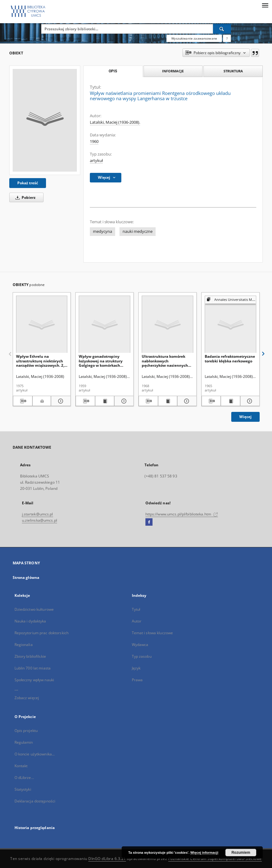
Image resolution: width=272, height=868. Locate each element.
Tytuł (136, 609)
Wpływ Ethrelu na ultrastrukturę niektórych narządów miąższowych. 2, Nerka (40, 361)
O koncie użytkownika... (35, 754)
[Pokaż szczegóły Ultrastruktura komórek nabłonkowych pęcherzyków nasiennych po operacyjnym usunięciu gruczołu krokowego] (186, 401)
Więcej (245, 417)
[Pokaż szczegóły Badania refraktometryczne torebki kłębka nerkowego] (249, 401)
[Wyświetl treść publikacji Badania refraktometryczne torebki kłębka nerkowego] (230, 401)
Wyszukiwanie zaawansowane (194, 38)
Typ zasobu (142, 656)
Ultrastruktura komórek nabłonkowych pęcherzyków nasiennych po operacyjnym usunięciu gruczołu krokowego (166, 361)
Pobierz (24, 197)
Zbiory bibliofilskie (30, 656)
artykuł (96, 161)
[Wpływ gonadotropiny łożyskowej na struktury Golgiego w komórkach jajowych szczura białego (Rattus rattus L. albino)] (105, 325)
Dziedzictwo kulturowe (34, 609)
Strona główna (26, 577)
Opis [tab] (113, 71)
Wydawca (140, 645)
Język (136, 668)
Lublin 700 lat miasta (33, 668)
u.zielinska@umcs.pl (40, 520)
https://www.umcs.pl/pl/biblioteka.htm (182, 514)
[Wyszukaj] (222, 29)
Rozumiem (241, 853)
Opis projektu (26, 731)
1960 (94, 141)
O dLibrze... (24, 778)
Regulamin (24, 742)
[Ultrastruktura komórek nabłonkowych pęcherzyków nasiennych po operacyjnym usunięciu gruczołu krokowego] (167, 325)
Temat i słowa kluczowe (153, 633)
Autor (137, 621)
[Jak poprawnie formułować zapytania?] (227, 38)
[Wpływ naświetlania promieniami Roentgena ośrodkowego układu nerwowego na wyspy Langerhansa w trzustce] (45, 120)
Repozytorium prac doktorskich (42, 633)
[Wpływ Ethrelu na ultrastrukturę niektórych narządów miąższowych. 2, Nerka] (42, 325)
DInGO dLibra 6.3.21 (107, 859)
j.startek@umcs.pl (38, 514)
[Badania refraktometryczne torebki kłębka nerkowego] (230, 325)
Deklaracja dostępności (35, 801)
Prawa (137, 680)
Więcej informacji (204, 853)
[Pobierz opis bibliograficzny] (23, 401)
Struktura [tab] (233, 71)
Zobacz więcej (27, 698)
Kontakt (21, 766)
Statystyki (23, 789)
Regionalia (24, 645)
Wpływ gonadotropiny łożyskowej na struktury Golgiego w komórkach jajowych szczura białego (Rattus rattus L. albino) (101, 361)
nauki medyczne (138, 231)
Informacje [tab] (173, 71)
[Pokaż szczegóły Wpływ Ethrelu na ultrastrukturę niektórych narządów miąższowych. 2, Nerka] (60, 401)
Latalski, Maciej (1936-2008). (115, 122)
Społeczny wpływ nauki (34, 680)
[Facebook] (149, 522)
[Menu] (265, 5)
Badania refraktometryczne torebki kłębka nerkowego (230, 359)
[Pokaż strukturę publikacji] (230, 300)
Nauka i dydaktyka (30, 621)
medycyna (103, 231)
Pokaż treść (28, 183)
